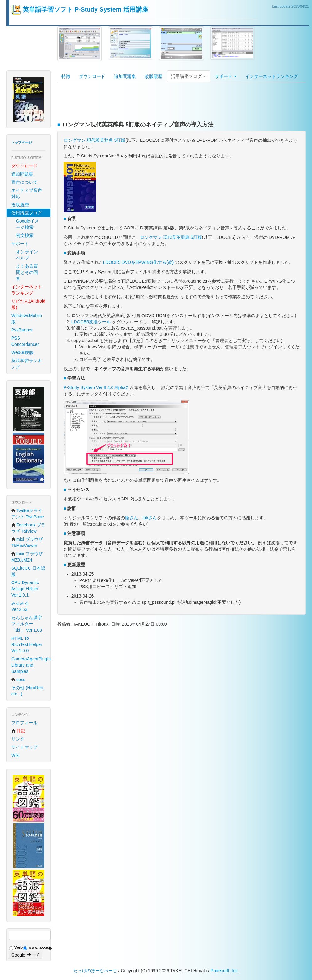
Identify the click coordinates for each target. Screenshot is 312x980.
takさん (150, 518)
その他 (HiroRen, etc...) (28, 691)
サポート (20, 244)
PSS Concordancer (25, 341)
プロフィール (24, 723)
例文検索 (25, 235)
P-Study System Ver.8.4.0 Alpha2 (96, 387)
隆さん (132, 518)
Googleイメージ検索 (27, 224)
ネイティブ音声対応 (27, 193)
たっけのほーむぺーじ (95, 971)
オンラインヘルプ (27, 255)
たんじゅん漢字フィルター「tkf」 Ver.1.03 (27, 624)
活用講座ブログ (189, 76)
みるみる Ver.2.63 (20, 606)
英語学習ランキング (27, 364)
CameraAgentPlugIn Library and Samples (31, 665)
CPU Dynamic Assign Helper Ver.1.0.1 (25, 589)
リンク (18, 739)
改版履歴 (20, 205)
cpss (18, 680)
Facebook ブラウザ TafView (28, 528)
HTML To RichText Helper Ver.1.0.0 (27, 644)
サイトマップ (24, 747)
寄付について (24, 182)
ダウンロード (92, 76)
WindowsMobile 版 (27, 319)
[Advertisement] (171, 103)
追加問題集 (22, 174)
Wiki (15, 755)
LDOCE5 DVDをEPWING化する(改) (138, 262)
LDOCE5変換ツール (91, 322)
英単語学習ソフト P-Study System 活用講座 (85, 9)
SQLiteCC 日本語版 (28, 571)
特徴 (66, 76)
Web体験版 (22, 352)
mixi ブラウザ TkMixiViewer (27, 542)
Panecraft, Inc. (225, 971)
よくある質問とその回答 (27, 272)
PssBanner (22, 330)
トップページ (22, 142)
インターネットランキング (272, 76)
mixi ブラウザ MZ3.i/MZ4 (27, 557)
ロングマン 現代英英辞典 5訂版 (95, 140)
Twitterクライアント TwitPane (27, 514)
